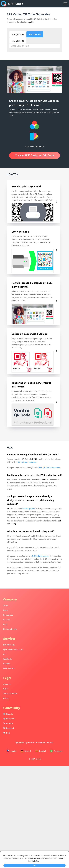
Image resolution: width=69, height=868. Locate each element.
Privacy (6, 698)
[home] (4, 4)
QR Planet (16, 4)
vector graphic (29, 508)
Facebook (10, 728)
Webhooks (8, 659)
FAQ (8, 733)
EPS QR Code (35, 34)
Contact (6, 619)
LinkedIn (10, 714)
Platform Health (10, 629)
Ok (34, 865)
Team (6, 605)
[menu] (65, 4)
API (5, 654)
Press (6, 610)
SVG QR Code (18, 41)
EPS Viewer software (27, 462)
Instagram (10, 719)
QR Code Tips (9, 668)
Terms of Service (10, 693)
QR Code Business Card (13, 649)
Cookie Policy (34, 861)
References (8, 615)
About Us (7, 684)
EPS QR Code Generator (49, 467)
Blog (5, 624)
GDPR (6, 689)
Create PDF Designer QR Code (34, 155)
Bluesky (9, 723)
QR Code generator (41, 556)
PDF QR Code (18, 34)
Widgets (7, 663)
